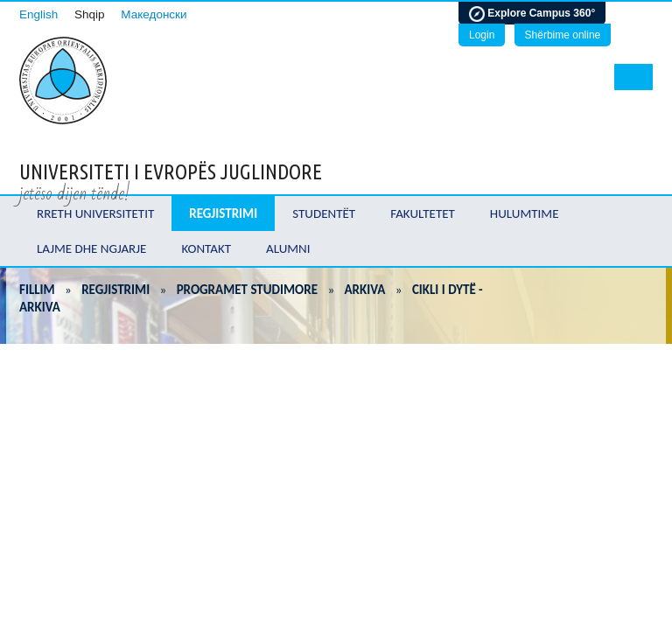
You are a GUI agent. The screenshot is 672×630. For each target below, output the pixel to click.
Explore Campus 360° (532, 14)
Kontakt (206, 248)
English (38, 14)
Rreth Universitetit (95, 213)
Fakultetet (423, 213)
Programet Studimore (247, 290)
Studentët (324, 213)
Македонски (154, 14)
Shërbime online (563, 35)
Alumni (288, 248)
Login (482, 35)
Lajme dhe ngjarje (91, 248)
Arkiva (365, 290)
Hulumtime (525, 213)
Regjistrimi (223, 213)
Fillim (37, 290)
